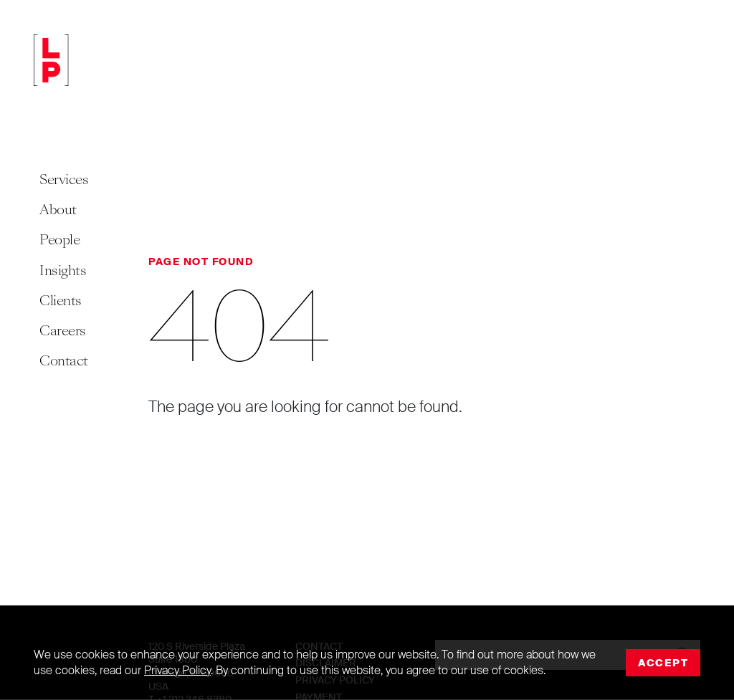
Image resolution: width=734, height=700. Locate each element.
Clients (61, 301)
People (59, 240)
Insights (63, 270)
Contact (64, 361)
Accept (663, 663)
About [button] (58, 210)
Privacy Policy (177, 670)
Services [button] (64, 179)
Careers (63, 331)
